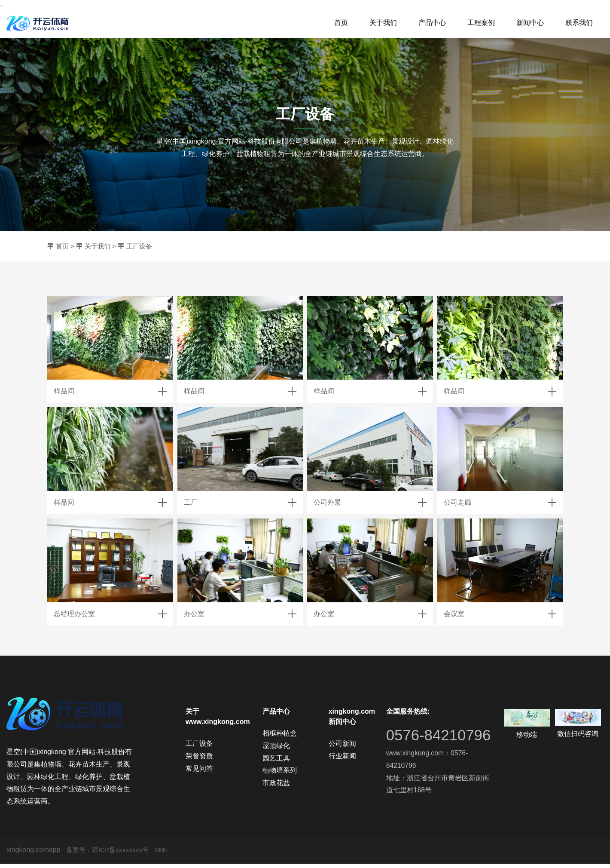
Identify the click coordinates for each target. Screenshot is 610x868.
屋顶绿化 (276, 746)
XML (166, 854)
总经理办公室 (74, 614)
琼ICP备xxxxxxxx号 (124, 854)
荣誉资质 (199, 756)
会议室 (454, 614)
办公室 (194, 614)
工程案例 (481, 23)
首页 (341, 23)
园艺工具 (276, 758)
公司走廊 (457, 502)
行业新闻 (342, 756)
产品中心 (432, 23)
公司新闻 (342, 744)
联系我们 (579, 23)
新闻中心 (530, 23)
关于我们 (383, 23)
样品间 (64, 391)
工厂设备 (139, 246)
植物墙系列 (280, 770)
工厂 (191, 502)
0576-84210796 (421, 743)
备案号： (80, 854)
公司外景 (327, 502)
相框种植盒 (280, 733)
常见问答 (199, 768)
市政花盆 (276, 783)
